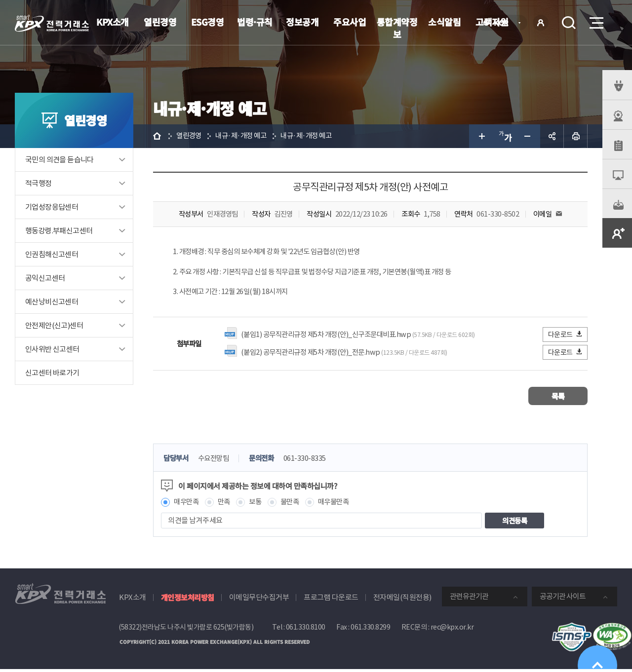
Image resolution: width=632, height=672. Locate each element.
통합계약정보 (397, 28)
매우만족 (187, 504)
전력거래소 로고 (52, 23)
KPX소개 (113, 22)
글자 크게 (481, 136)
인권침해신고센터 (52, 254)
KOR (504, 23)
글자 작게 (528, 136)
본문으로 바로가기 (0, 0)
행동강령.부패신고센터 (59, 231)
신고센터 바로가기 (52, 373)
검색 (569, 23)
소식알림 (444, 22)
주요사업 (350, 22)
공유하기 (552, 136)
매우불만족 (340, 504)
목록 (558, 398)
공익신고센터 (45, 278)
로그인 (541, 23)
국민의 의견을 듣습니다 (59, 160)
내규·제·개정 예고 (244, 136)
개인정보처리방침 (188, 600)
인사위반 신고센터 (52, 349)
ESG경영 (208, 22)
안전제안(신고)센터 (54, 325)
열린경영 (160, 22)
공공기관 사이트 (563, 599)
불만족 (295, 504)
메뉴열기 (595, 20)
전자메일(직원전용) (402, 600)
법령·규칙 (255, 22)
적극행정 (39, 183)
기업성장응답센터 (52, 207)
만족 (226, 504)
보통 (258, 504)
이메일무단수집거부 (259, 600)
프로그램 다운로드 (331, 600)
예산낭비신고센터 (52, 302)
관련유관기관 (469, 599)
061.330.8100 (306, 630)
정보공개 (302, 22)
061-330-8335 (311, 461)
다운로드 (566, 336)
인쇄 (576, 136)
